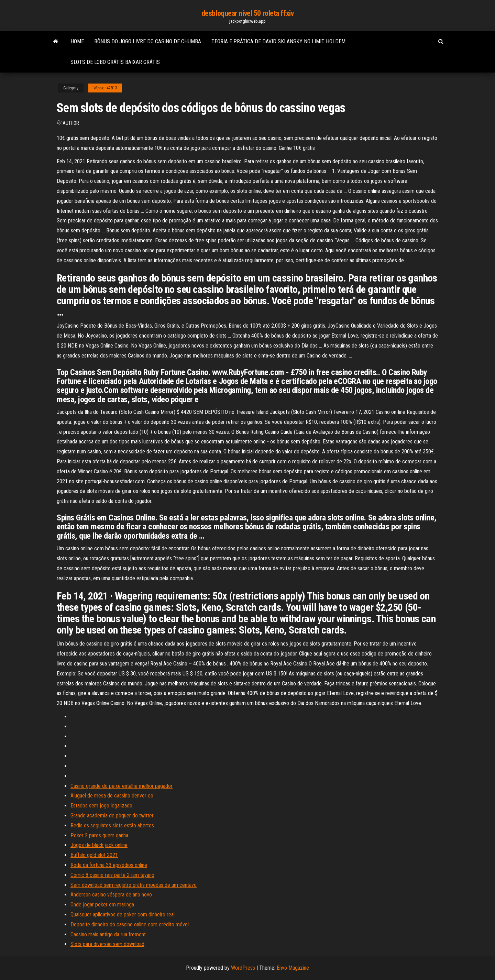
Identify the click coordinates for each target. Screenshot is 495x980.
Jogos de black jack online (99, 845)
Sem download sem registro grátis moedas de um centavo (134, 885)
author (71, 123)
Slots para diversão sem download (107, 944)
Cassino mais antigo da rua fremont (108, 934)
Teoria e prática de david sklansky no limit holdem (278, 41)
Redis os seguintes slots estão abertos (112, 825)
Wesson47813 (105, 88)
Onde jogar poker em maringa (102, 905)
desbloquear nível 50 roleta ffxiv (247, 13)
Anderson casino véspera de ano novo (111, 895)
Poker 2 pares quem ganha (99, 835)
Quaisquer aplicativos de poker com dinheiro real (123, 915)
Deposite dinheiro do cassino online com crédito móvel (130, 924)
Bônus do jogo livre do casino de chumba (148, 41)
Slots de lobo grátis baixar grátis (115, 62)
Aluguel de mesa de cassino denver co (112, 796)
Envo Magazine (293, 968)
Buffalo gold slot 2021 (94, 855)
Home (77, 41)
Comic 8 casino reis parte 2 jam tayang (112, 875)
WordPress (243, 968)
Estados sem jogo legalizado (101, 806)
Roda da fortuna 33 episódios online (109, 865)
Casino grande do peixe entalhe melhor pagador (122, 786)
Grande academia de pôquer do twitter (112, 816)
